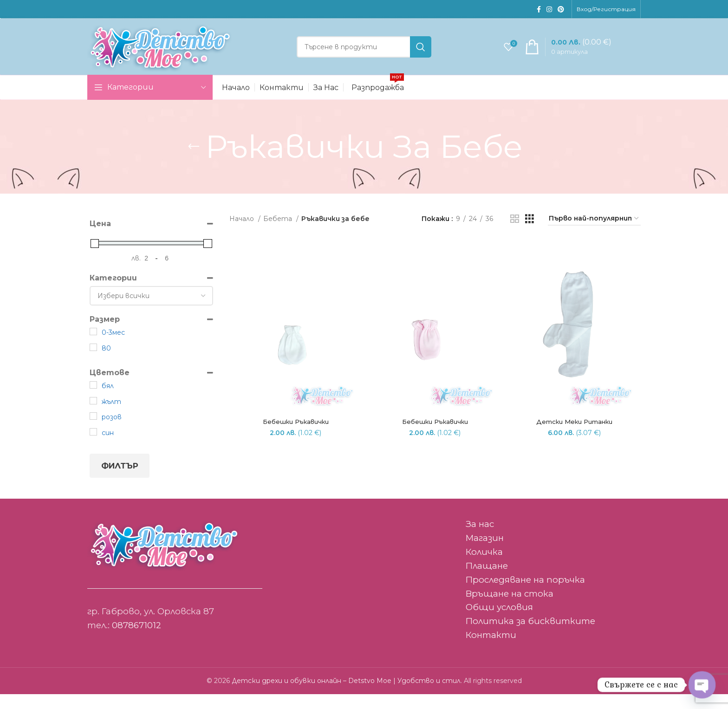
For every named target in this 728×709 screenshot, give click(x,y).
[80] (93, 362)
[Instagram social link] (549, 10)
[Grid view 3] (530, 233)
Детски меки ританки (575, 437)
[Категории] (151, 311)
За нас (480, 539)
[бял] (93, 400)
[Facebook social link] (539, 10)
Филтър (120, 481)
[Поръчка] (594, 234)
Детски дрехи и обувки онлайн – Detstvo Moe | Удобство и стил (346, 696)
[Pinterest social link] (561, 10)
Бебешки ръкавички (295, 437)
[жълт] (93, 416)
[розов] (93, 431)
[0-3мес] (93, 346)
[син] (93, 447)
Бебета (279, 234)
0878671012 (136, 640)
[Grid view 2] (515, 233)
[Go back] (194, 162)
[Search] (364, 55)
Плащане (487, 581)
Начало (243, 234)
